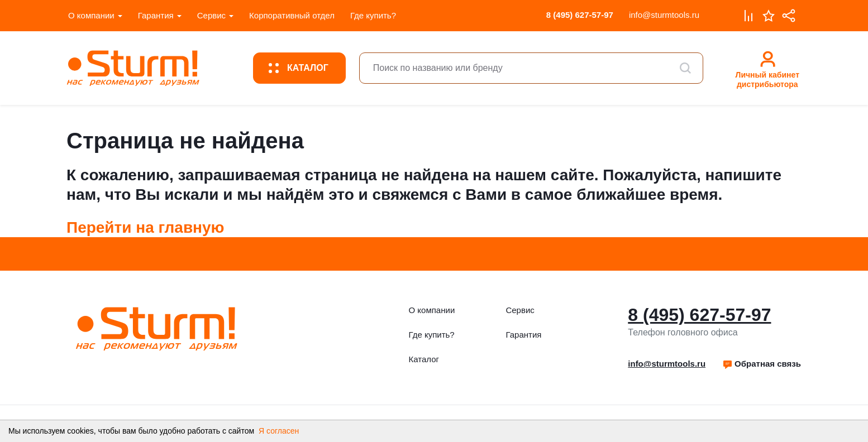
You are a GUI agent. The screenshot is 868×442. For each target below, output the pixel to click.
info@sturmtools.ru (664, 15)
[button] (762, 364)
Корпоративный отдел (292, 15)
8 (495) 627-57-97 (580, 15)
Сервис (211, 15)
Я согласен (279, 431)
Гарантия (156, 15)
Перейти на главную (146, 227)
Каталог (424, 359)
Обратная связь (762, 364)
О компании (91, 15)
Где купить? (373, 15)
